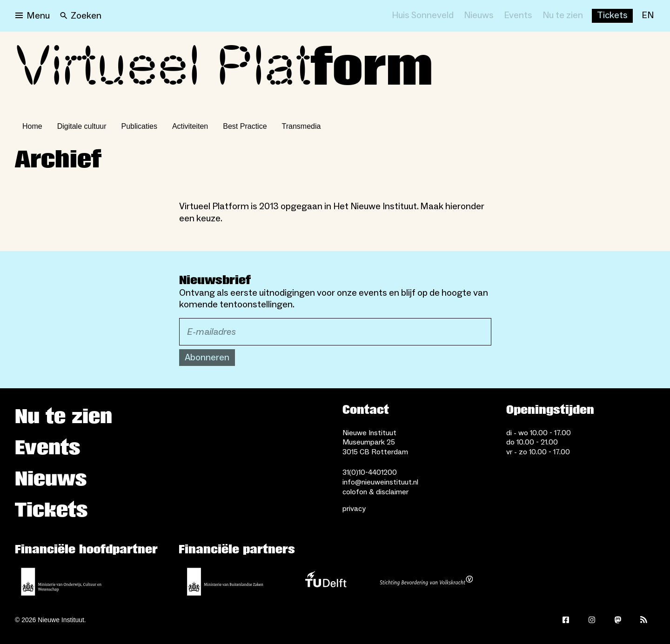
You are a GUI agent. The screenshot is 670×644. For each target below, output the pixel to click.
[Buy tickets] (612, 16)
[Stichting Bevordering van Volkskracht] (426, 582)
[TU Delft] (326, 582)
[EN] (648, 16)
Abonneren (207, 358)
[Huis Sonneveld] (423, 16)
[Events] (518, 16)
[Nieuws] (479, 16)
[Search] (81, 16)
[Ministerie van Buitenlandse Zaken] (225, 582)
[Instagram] (592, 620)
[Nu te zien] (563, 16)
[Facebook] (566, 620)
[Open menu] (33, 16)
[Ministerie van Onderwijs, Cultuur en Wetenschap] (61, 582)
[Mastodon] (618, 620)
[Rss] (644, 620)
